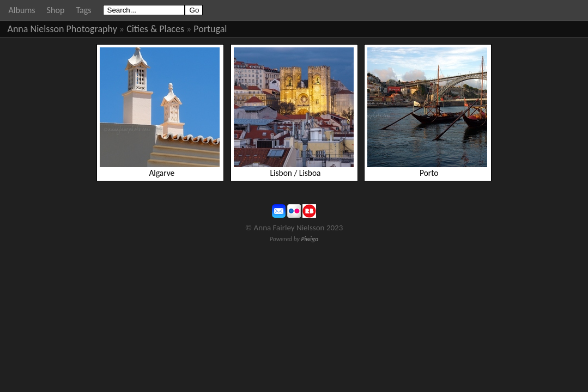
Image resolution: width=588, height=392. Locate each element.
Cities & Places (155, 29)
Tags (83, 10)
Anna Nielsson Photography (62, 29)
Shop (56, 10)
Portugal (210, 29)
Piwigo (310, 239)
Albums (22, 10)
